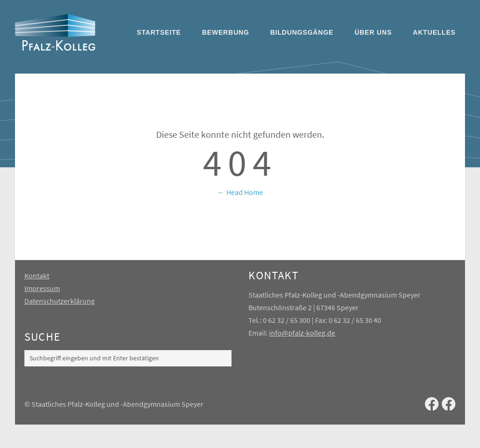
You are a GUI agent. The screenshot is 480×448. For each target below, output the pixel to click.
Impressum (42, 288)
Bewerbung (226, 32)
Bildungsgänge (302, 32)
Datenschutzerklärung (60, 301)
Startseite (159, 32)
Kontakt (37, 276)
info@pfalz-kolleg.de (302, 333)
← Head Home (240, 192)
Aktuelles (434, 32)
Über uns (373, 32)
